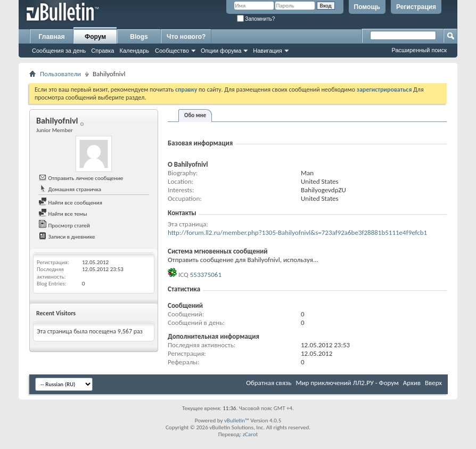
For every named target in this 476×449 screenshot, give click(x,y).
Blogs (139, 37)
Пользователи (60, 74)
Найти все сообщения (70, 203)
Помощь (367, 7)
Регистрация (416, 7)
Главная (52, 37)
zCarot (251, 434)
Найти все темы (63, 214)
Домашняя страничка (70, 189)
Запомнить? (256, 19)
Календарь (134, 51)
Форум (95, 37)
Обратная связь (269, 383)
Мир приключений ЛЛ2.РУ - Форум (347, 383)
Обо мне (195, 115)
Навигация (267, 51)
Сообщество (172, 51)
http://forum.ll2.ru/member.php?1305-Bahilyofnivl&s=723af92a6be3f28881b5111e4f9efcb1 (297, 232)
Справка (102, 51)
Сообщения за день (59, 51)
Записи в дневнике (67, 237)
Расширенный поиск (419, 50)
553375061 (206, 275)
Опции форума (221, 51)
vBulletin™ (237, 421)
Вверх (433, 383)
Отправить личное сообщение (81, 178)
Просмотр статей (64, 226)
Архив (412, 383)
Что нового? (186, 37)
